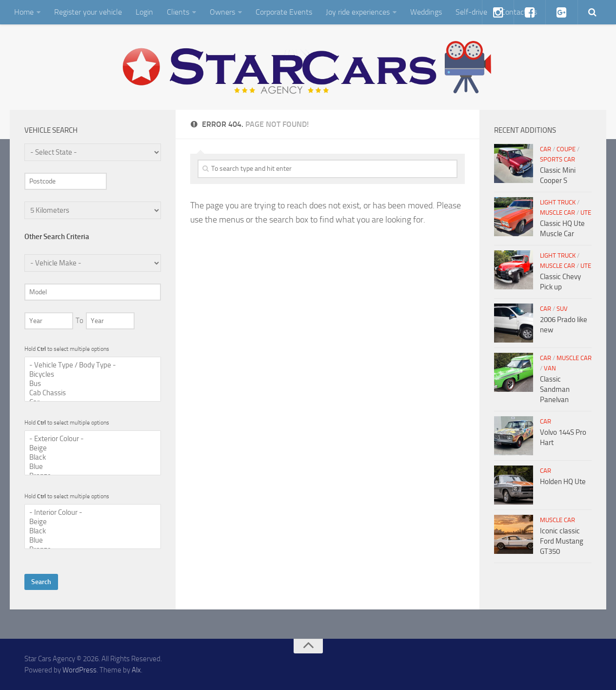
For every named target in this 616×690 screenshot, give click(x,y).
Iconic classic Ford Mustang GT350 (562, 541)
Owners (222, 12)
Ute (586, 213)
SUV (562, 309)
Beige (93, 448)
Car (546, 149)
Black (93, 457)
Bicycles (93, 375)
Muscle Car (557, 213)
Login (144, 12)
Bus (93, 384)
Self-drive (471, 12)
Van (550, 368)
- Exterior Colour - (93, 439)
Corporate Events (284, 12)
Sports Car (557, 159)
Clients (178, 12)
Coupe (566, 149)
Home (24, 12)
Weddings (426, 12)
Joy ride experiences (358, 12)
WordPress (79, 670)
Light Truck (558, 202)
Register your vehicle (88, 12)
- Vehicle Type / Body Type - (93, 365)
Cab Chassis (93, 393)
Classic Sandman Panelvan (555, 389)
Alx (136, 670)
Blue (93, 467)
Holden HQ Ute (563, 482)
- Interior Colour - (93, 513)
